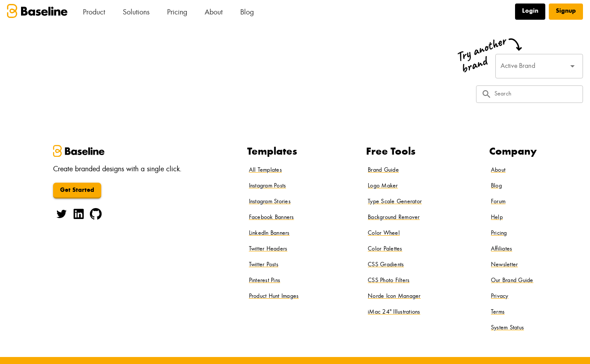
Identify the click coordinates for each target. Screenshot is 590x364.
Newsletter (505, 265)
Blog (247, 13)
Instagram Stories (270, 202)
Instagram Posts (268, 186)
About (214, 13)
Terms (498, 312)
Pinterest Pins (265, 281)
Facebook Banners (272, 218)
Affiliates (502, 249)
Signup (566, 11)
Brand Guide (383, 170)
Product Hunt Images (274, 297)
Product (94, 13)
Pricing (177, 13)
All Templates (265, 170)
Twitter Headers (268, 249)
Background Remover (394, 218)
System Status (507, 328)
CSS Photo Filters (389, 281)
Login (530, 11)
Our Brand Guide (512, 281)
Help (497, 218)
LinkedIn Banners (269, 233)
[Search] (536, 94)
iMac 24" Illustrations (394, 312)
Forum (498, 202)
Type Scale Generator (395, 202)
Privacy (500, 297)
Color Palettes (385, 249)
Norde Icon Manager (394, 297)
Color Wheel (384, 233)
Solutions (136, 13)
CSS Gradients (386, 265)
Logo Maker (383, 186)
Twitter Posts (264, 265)
